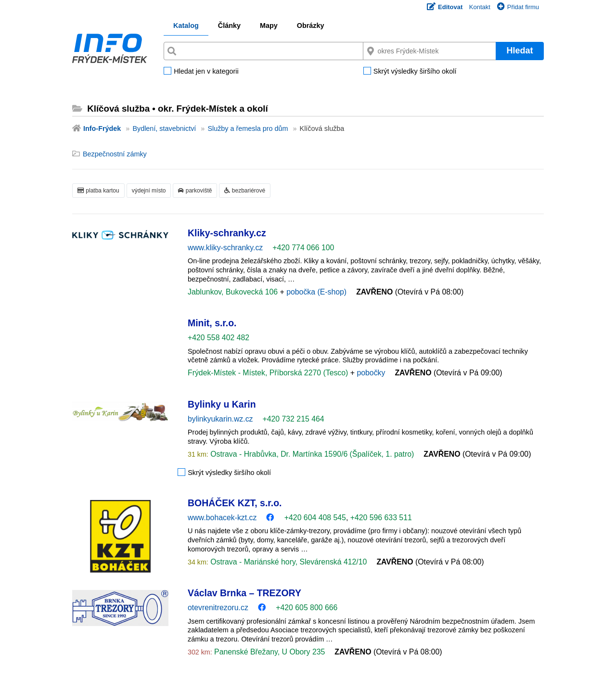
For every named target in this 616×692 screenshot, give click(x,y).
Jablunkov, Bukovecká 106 (234, 292)
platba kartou (98, 191)
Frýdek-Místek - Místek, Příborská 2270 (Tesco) (269, 373)
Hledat (520, 51)
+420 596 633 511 (381, 518)
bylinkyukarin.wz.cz (220, 419)
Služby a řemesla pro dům (248, 128)
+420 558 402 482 (218, 338)
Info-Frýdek (102, 128)
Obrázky (311, 26)
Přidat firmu (518, 7)
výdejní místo (149, 191)
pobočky (371, 373)
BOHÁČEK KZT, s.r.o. (235, 503)
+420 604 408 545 (315, 518)
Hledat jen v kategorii (206, 72)
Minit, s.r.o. (212, 323)
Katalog (186, 26)
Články (229, 26)
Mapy (269, 26)
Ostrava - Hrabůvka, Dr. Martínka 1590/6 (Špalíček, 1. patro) (311, 454)
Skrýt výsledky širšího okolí (415, 72)
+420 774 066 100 (303, 248)
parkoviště (195, 191)
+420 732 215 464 (293, 419)
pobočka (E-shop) (316, 292)
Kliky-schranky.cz (227, 233)
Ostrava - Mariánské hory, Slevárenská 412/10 (288, 562)
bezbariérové (245, 191)
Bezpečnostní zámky (115, 154)
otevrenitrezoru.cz (218, 608)
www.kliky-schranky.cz (225, 248)
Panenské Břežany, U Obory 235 (269, 652)
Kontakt (480, 7)
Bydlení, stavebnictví (164, 128)
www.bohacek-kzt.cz (222, 518)
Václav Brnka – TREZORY (244, 593)
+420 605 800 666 (307, 608)
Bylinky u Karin (222, 404)
